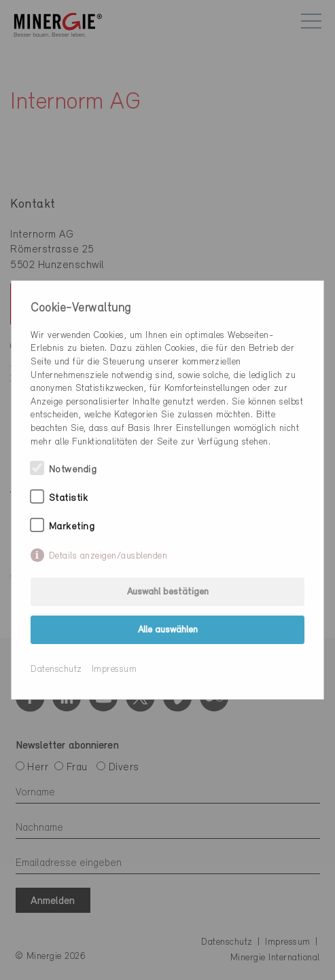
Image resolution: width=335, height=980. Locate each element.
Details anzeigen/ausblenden (108, 556)
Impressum (114, 670)
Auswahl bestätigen (168, 592)
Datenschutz (56, 670)
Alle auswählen (168, 630)
